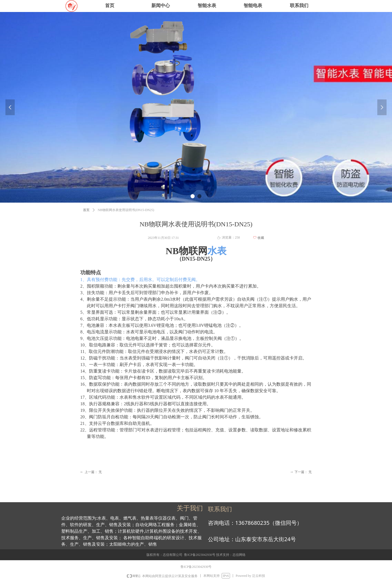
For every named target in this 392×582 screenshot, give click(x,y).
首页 (86, 210)
